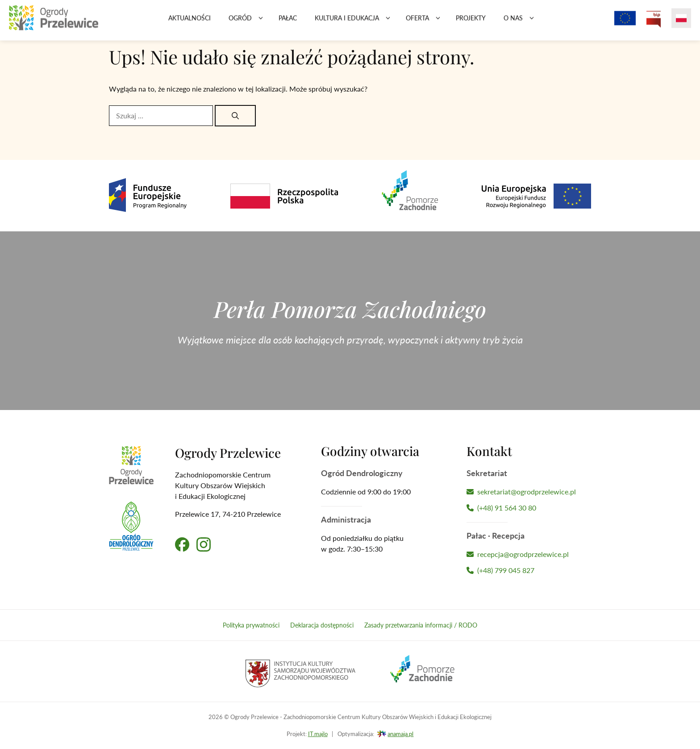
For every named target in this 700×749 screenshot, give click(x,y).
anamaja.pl (400, 734)
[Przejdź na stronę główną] (54, 22)
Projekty (471, 22)
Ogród (249, 22)
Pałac (288, 22)
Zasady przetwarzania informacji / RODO (421, 625)
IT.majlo (318, 734)
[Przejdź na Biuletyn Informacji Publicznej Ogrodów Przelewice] (654, 22)
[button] (261, 22)
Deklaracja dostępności (322, 625)
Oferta (426, 22)
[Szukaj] (235, 116)
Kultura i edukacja (356, 22)
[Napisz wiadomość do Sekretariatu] (529, 492)
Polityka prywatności (251, 625)
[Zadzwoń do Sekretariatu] (529, 508)
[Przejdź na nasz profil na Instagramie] (204, 544)
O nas (522, 22)
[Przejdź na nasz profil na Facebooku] (182, 544)
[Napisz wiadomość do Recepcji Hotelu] (529, 554)
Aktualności (190, 22)
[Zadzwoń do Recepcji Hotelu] (529, 570)
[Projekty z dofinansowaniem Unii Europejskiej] (625, 22)
